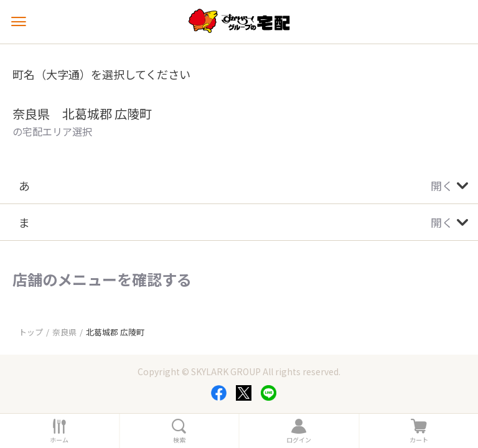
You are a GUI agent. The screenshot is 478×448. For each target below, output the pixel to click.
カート (419, 440)
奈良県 (64, 332)
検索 (179, 440)
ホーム (59, 440)
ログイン (299, 440)
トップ (31, 332)
